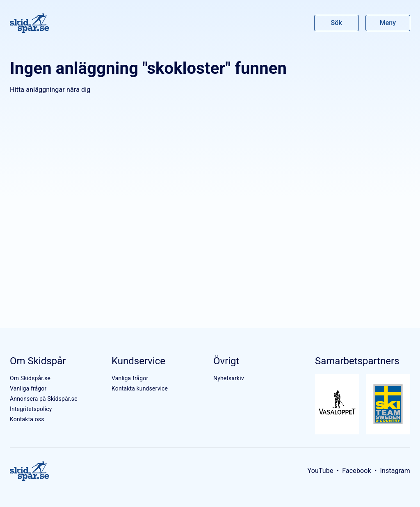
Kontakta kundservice (140, 388)
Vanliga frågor (28, 388)
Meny (388, 23)
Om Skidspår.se (30, 378)
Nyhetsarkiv (229, 378)
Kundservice (138, 361)
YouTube (320, 471)
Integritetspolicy (31, 409)
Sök (337, 23)
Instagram (395, 471)
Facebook (357, 471)
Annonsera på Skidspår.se (44, 399)
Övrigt (226, 361)
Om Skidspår (38, 361)
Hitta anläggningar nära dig (50, 90)
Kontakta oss (27, 419)
